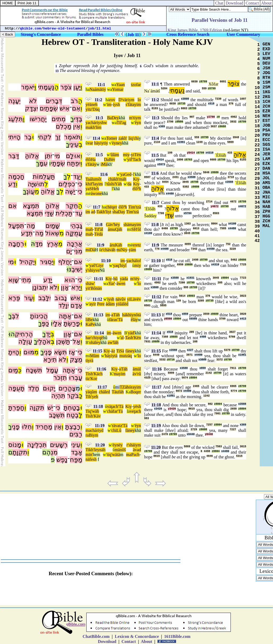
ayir (93, 304)
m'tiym (135, 118)
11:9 (100, 245)
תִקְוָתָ (20, 452)
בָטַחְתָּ (72, 408)
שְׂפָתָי (58, 163)
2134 (157, 142)
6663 (184, 108)
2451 (176, 177)
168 (195, 342)
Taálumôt (93, 179)
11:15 (97, 351)
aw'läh (113, 342)
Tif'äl (99, 229)
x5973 (161, 165)
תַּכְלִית (64, 213)
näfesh (91, 459)
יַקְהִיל (27, 262)
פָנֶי (48, 352)
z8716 (171, 360)
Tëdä (99, 234)
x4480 (170, 194)
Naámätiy (98, 89)
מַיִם (13, 370)
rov (112, 100)
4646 (210, 456)
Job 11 (133, 35)
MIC (266, 197)
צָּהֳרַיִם (67, 388)
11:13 (98, 315)
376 (231, 104)
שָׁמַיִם (53, 226)
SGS (266, 145)
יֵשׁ (50, 408)
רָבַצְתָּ (73, 427)
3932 (233, 122)
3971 (189, 355)
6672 (179, 391)
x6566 (193, 319)
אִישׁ (65, 108)
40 (257, 231)
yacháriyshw (96, 123)
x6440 (191, 434)
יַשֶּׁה (70, 191)
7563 (219, 447)
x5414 (160, 160)
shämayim (132, 225)
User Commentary (244, 34)
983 (147, 418)
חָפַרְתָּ (16, 408)
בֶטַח (72, 415)
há (107, 100)
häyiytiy (101, 143)
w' (105, 105)
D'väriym (126, 100)
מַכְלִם (64, 126)
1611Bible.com (177, 636)
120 (178, 301)
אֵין (77, 126)
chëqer (111, 207)
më (88, 193)
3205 (201, 301)
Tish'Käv (93, 416)
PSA (266, 130)
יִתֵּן (48, 156)
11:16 (101, 369)
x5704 (187, 213)
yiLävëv (134, 299)
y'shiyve (93, 270)
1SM (266, 83)
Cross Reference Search (188, 34)
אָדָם (76, 305)
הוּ (12, 334)
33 (257, 198)
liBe (89, 320)
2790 (170, 122)
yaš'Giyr (96, 265)
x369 (162, 127)
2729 (194, 430)
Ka (128, 392)
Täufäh (118, 392)
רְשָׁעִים (59, 445)
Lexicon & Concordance (137, 636)
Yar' (112, 283)
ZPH (266, 212)
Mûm (95, 356)
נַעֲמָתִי (177, 90)
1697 (243, 99)
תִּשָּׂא (60, 352)
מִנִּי (78, 251)
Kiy (136, 179)
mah (89, 229)
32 (257, 193)
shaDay (119, 212)
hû (116, 279)
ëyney (117, 143)
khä (122, 118)
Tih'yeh (92, 397)
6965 (233, 386)
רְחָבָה (16, 244)
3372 (220, 360)
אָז (72, 352)
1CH (266, 102)
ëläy (134, 320)
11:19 (100, 426)
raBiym (92, 435)
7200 (182, 283)
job (91, 29)
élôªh (137, 189)
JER (266, 154)
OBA (266, 188)
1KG (266, 92)
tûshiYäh (114, 184)
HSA (266, 173)
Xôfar (213, 84)
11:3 (99, 118)
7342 (194, 249)
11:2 (98, 100)
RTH (266, 78)
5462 (234, 260)
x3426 (158, 409)
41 (257, 236)
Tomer (112, 138)
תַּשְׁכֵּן (63, 342)
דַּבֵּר (14, 156)
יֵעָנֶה (14, 101)
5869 (231, 142)
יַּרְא (76, 287)
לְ (69, 177)
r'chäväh (108, 250)
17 (257, 121)
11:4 (96, 138)
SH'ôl (136, 229)
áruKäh (116, 245)
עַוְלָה (25, 342)
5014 (182, 296)
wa (114, 85)
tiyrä (89, 361)
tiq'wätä (113, 455)
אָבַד (77, 452)
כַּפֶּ (45, 323)
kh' (110, 164)
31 (257, 188)
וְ (81, 108)
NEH (266, 116)
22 (257, 145)
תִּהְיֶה (58, 396)
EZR (266, 111)
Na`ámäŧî (152, 91)
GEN (266, 44)
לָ (80, 415)
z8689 (215, 314)
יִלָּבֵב (44, 298)
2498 (195, 260)
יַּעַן (77, 87)
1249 (199, 142)
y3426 (172, 409)
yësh (137, 406)
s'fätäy (91, 164)
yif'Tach (134, 159)
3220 (233, 249)
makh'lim (93, 127)
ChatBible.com (96, 636)
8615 (191, 409)
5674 (185, 378)
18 (257, 126)
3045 (186, 182)
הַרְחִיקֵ (24, 334)
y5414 (191, 153)
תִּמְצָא (31, 206)
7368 (165, 337)
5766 (232, 337)
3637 (214, 127)
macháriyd (95, 430)
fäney (130, 351)
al (122, 338)
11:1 (101, 85)
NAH (266, 202)
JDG (266, 73)
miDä (90, 250)
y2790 (211, 117)
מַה (31, 226)
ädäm (110, 304)
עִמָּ (43, 163)
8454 (165, 182)
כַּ (81, 396)
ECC (266, 140)
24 (257, 155)
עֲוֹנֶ (31, 191)
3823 (243, 296)
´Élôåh (221, 155)
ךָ (72, 119)
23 (257, 150)
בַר (28, 137)
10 (257, 88)
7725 (243, 265)
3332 (163, 360)
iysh (116, 105)
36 (257, 212)
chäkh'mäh (117, 179)
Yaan (121, 85)
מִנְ (54, 452)
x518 (211, 104)
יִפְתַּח (74, 163)
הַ (57, 87)
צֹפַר (66, 87)
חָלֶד (34, 388)
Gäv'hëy (113, 225)
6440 (156, 355)
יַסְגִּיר (46, 262)
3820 (243, 314)
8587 (147, 177)
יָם (69, 251)
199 (170, 153)
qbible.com (31, 29)
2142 (209, 373)
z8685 (174, 337)
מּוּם (29, 352)
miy (126, 155)
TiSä (120, 351)
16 (257, 117)
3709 (222, 319)
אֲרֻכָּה (74, 244)
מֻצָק (76, 360)
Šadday (150, 216)
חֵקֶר (72, 206)
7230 (218, 99)
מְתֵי (26, 280)
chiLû (116, 430)
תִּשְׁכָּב (57, 415)
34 (257, 203)
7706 (161, 213)
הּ (33, 244)
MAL (266, 226)
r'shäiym (134, 445)
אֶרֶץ (52, 244)
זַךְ (58, 137)
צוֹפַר (234, 84)
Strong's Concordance (41, 34)
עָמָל (52, 370)
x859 (185, 314)
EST (266, 121)
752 (228, 244)
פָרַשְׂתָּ (72, 323)
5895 (163, 306)
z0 (218, 117)
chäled (104, 392)
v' (111, 143)
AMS (266, 183)
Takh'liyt (104, 212)
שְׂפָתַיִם (49, 108)
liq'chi (133, 138)
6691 (223, 82)
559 (204, 89)
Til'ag (121, 123)
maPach (133, 455)
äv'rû (137, 374)
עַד (79, 213)
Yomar (118, 89)
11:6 (104, 174)
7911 (233, 368)
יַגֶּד (77, 177)
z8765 (173, 434)
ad (93, 212)
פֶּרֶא (14, 298)
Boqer (136, 392)
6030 (194, 82)
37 (257, 217)
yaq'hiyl (120, 265)
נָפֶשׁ (62, 460)
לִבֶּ (15, 316)
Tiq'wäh (92, 411)
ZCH (266, 221)
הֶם (46, 452)
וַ (81, 87)
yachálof (134, 261)
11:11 (99, 279)
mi (129, 229)
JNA (266, 193)
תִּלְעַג (16, 119)
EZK (266, 164)
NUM (266, 59)
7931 (147, 342)
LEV (266, 54)
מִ (62, 233)
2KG (266, 97)
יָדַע (48, 280)
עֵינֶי (74, 144)
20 (257, 136)
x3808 (185, 99)
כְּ (20, 370)
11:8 (99, 225)
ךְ (38, 163)
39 (257, 227)
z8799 (203, 82)
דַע (12, 184)
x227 (190, 350)
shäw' (90, 283)
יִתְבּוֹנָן (40, 287)
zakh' (123, 138)
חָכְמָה (16, 177)
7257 (210, 425)
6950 (180, 265)
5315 (239, 456)
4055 (188, 244)
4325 (147, 378)
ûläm (115, 155)
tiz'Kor (91, 379)
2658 (233, 409)
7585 (223, 229)
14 (257, 107)
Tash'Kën (133, 338)
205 (220, 283)
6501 (147, 306)
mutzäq (125, 356)
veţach (135, 411)
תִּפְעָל (16, 226)
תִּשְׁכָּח (34, 370)
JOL (266, 178)
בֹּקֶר (73, 396)
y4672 (215, 206)
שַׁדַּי (49, 213)
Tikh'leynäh (95, 450)
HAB (266, 207)
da (129, 184)
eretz (137, 245)
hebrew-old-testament (65, 29)
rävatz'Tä (120, 426)
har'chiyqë (94, 338)
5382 (186, 187)
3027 (232, 332)
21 (257, 140)
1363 (187, 224)
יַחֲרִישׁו (38, 119)
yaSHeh (92, 189)
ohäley (95, 342)
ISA (266, 150)
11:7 (96, 207)
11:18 (98, 406)
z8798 (194, 182)
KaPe (90, 324)
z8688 (222, 127)
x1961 (181, 142)
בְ (80, 144)
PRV (266, 135)
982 (210, 404)
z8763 (188, 160)
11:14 (99, 333)
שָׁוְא (14, 280)
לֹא (33, 101)
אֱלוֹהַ (240, 155)
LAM (266, 159)
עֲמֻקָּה (74, 233)
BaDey (113, 118)
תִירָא (50, 360)
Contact (252, 3)
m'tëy (135, 279)
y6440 (209, 434)
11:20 (100, 445)
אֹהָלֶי (44, 342)
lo (139, 100)
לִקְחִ (45, 137)
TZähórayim (130, 387)
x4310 (210, 153)
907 (192, 117)
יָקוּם (49, 388)
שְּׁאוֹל (52, 233)
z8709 (193, 287)
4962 (234, 117)
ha (88, 89)
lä (128, 411)
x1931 (190, 278)
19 (257, 131)
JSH (266, 68)
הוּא (70, 280)
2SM (266, 87)
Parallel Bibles (90, 34)
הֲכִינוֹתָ (39, 316)
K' (112, 374)
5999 (171, 373)
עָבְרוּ (75, 378)
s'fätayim (133, 105)
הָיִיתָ (14, 352)
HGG (266, 216)
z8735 (181, 104)
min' (89, 455)
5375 (227, 350)
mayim (120, 374)
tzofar (136, 85)
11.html (104, 29)
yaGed (126, 174)
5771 (161, 194)
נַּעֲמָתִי (46, 87)
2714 (209, 202)
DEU (266, 63)
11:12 (97, 299)
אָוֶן (65, 287)
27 (257, 169)
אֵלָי (57, 323)
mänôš (120, 450)
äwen (121, 283)
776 (157, 249)
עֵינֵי (76, 445)
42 (257, 241)
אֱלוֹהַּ (32, 156)
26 (257, 164)
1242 (207, 396)
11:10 (106, 261)
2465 (196, 386)
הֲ (80, 101)
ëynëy (118, 445)
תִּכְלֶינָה (37, 445)
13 (57, 71)
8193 (155, 108)
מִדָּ (39, 244)
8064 (214, 224)
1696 (180, 160)
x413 (243, 319)
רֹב (74, 101)
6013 (196, 229)
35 (257, 207)
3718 (231, 177)
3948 (236, 137)
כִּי (80, 184)
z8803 (191, 296)
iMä (104, 164)
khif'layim (94, 184)
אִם (76, 108)
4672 (233, 202)
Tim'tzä (135, 207)
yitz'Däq (93, 109)
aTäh (116, 315)
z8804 (225, 278)
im (109, 105)
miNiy (122, 250)
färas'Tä (116, 320)
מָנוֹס (15, 445)
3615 (243, 447)
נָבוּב (61, 298)
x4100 (232, 224)
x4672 (242, 206)
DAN (266, 169)
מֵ (37, 191)
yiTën (136, 155)
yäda (124, 279)
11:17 (102, 387)
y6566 (168, 319)
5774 (234, 391)
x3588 (191, 177)
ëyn (138, 123)
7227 (233, 430)
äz (113, 351)
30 (257, 184)
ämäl (137, 369)
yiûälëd (122, 304)
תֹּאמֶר (72, 137)
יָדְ (48, 334)
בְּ (52, 334)
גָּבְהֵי (76, 226)
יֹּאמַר (28, 87)
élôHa (91, 159)
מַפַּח (76, 460)
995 (186, 287)
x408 (203, 337)
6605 (213, 160)
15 (257, 112)
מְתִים (59, 119)
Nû (102, 270)
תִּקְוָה (37, 408)
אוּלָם (73, 156)
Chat (219, 3)
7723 (243, 278)
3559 (206, 314)
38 (257, 222)
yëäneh (91, 105)
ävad (137, 450)
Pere (101, 304)
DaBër (110, 159)
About (266, 3)
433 (230, 153)
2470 (165, 434)
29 (257, 179)
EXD (266, 49)
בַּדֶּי (78, 119)
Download (234, 3)
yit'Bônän (94, 288)
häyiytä (111, 356)
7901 (217, 414)
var (90, 143)
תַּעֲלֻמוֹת (44, 177)
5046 (206, 172)
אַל (76, 342)
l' (134, 174)
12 (257, 97)
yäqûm (91, 392)
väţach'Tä (115, 406)
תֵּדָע (27, 233)
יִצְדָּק (31, 108)
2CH (266, 106)
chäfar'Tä (115, 411)
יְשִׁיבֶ (77, 269)
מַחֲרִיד (44, 427)
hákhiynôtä (132, 315)
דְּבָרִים (54, 101)
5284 (164, 89)
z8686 (179, 122)
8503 (216, 213)
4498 (207, 451)
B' (126, 333)
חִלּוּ (27, 427)
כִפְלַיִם (67, 184)
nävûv (121, 299)
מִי (57, 156)
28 (257, 174)
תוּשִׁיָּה (36, 184)
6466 (165, 229)
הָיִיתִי (14, 137)
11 (257, 93)
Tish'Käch (94, 374)
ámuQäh (115, 229)
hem (97, 455)
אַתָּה (65, 316)
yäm (133, 250)
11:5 (99, 155)
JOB (266, 126)
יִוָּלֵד (64, 305)
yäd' (131, 333)
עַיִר (28, 298)
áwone (96, 193)
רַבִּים (76, 434)
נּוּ (69, 269)
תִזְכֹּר (60, 378)
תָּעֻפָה (16, 388)
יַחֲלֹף (65, 262)
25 (257, 160)
